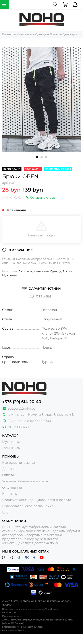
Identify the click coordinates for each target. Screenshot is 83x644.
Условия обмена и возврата (25, 481)
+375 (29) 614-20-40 (22, 402)
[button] (37, 157)
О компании (12, 487)
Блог (6, 512)
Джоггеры (25, 271)
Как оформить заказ (18, 463)
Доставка (10, 469)
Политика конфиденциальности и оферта (37, 500)
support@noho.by (22, 408)
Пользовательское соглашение (28, 506)
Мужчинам (41, 271)
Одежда (56, 271)
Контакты (10, 494)
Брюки (67, 271)
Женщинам (11, 448)
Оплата (8, 475)
